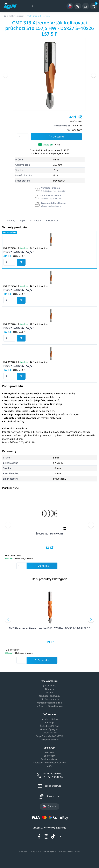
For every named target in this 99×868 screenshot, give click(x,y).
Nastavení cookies (50, 740)
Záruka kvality (49, 733)
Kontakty (49, 752)
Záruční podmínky (50, 699)
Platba (49, 693)
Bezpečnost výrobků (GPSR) (49, 736)
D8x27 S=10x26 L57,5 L (19, 366)
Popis (22, 220)
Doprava (49, 689)
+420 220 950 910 (53, 774)
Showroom (50, 756)
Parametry (35, 220)
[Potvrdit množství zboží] (21, 262)
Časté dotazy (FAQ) (49, 726)
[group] (49, 74)
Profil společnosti (49, 759)
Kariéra (49, 766)
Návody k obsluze (50, 719)
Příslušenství (52, 220)
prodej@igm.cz (53, 786)
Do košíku (56, 137)
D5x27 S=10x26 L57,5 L (19, 290)
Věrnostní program (49, 729)
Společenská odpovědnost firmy (49, 763)
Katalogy (50, 723)
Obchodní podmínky (50, 696)
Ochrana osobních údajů (49, 703)
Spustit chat (53, 796)
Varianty (11, 220)
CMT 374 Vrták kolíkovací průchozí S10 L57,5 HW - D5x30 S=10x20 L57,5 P (50, 628)
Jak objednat (49, 686)
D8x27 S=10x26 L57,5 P (19, 328)
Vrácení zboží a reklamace (50, 706)
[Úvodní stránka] (5, 16)
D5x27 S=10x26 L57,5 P (19, 252)
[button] (5, 75)
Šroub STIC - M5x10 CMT (50, 534)
